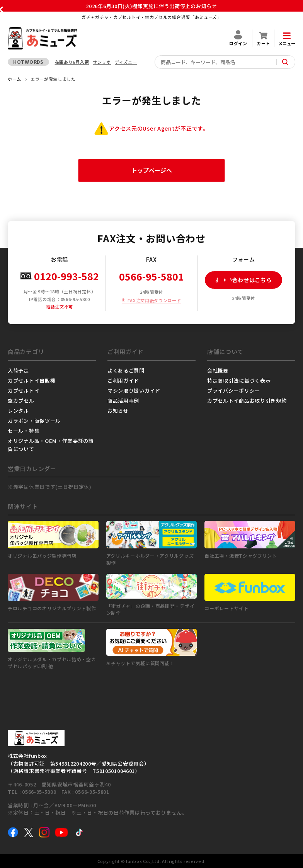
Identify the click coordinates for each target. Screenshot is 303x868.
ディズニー (126, 62)
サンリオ (102, 62)
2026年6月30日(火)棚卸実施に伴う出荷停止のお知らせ (151, 6)
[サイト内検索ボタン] (285, 62)
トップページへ (152, 170)
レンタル (18, 411)
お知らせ (118, 411)
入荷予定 (18, 370)
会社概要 (218, 370)
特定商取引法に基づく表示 (239, 380)
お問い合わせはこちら (238, 280)
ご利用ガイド (123, 380)
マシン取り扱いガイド (134, 391)
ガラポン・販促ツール (34, 421)
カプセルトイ (24, 391)
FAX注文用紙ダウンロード (154, 300)
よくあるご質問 (126, 370)
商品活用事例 (123, 401)
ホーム (14, 79)
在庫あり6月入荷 (72, 62)
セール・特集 (24, 431)
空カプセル (21, 401)
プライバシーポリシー (234, 391)
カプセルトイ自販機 (31, 380)
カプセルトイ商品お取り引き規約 (247, 401)
